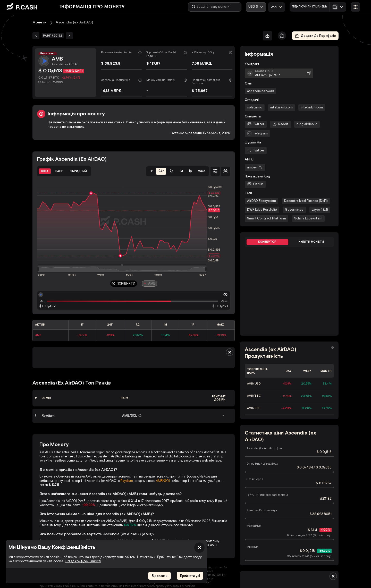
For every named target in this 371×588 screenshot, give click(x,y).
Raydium (127, 481)
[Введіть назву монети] (215, 7)
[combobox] (277, 7)
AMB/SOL (163, 481)
